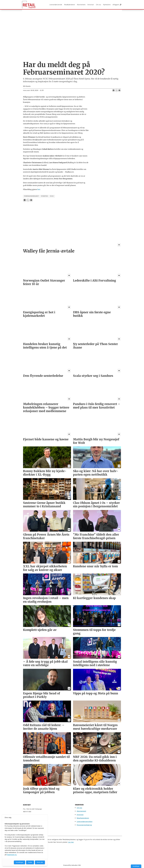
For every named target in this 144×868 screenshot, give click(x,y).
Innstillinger (136, 866)
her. (39, 189)
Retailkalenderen (70, 5)
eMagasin (116, 5)
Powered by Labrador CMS (72, 865)
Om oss (98, 5)
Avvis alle (40, 862)
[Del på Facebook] (114, 90)
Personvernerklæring (84, 825)
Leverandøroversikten (85, 821)
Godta (30, 862)
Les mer (71, 842)
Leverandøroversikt (56, 5)
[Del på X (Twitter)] (116, 90)
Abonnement (81, 5)
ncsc (52, 196)
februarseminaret (31, 196)
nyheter (44, 196)
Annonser (91, 5)
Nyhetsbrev (107, 5)
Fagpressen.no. (12, 855)
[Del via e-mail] (119, 90)
